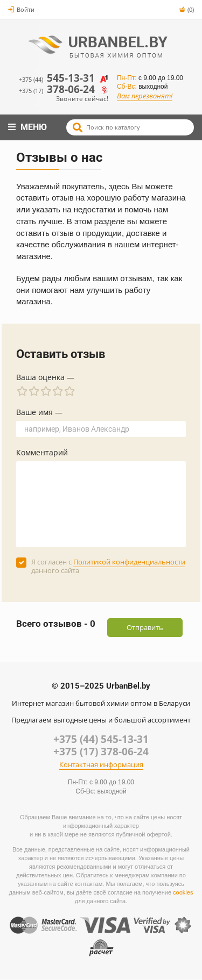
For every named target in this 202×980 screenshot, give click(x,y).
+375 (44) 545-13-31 (101, 739)
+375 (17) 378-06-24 (101, 752)
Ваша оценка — (45, 377)
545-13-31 (64, 78)
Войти (21, 9)
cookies (183, 892)
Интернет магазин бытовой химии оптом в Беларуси (101, 703)
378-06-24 (64, 90)
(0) (186, 9)
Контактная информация (101, 765)
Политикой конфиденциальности (129, 562)
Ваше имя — (39, 412)
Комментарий (42, 452)
